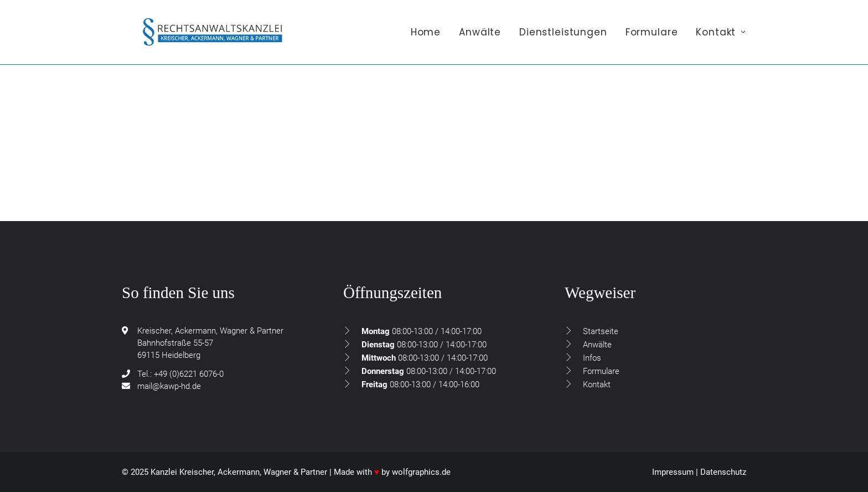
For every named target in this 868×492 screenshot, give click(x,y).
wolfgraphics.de (421, 472)
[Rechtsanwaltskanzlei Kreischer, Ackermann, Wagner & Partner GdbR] (216, 37)
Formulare (652, 37)
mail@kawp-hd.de (169, 386)
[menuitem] (430, 37)
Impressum (673, 472)
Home (426, 37)
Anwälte (480, 37)
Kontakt (721, 37)
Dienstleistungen (563, 37)
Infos (592, 358)
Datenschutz (723, 472)
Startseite (601, 331)
